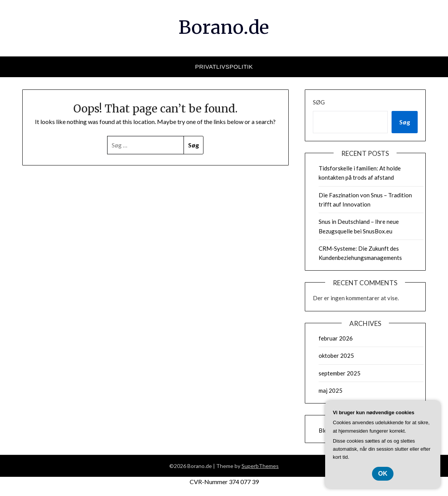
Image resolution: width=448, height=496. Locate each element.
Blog (325, 430)
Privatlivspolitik (224, 67)
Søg (319, 102)
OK (383, 474)
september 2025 (340, 373)
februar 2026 (336, 338)
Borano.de (224, 27)
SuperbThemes (260, 466)
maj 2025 (331, 390)
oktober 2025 (336, 355)
